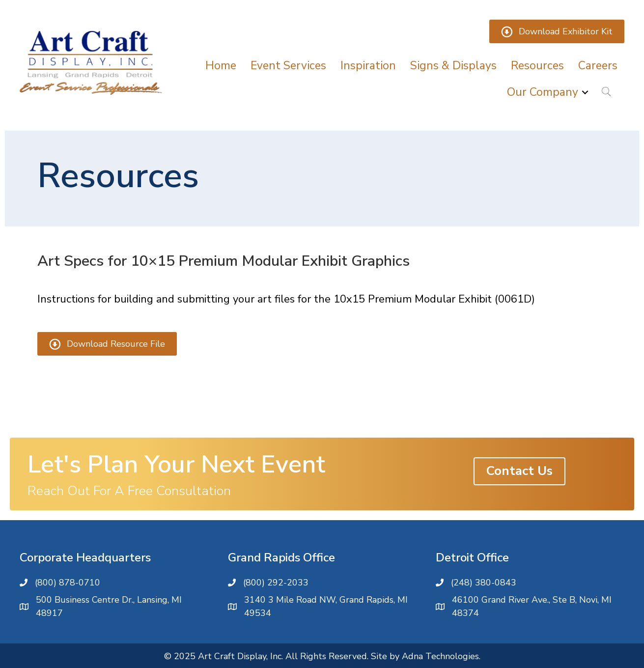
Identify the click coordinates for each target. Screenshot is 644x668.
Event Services (288, 66)
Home (221, 66)
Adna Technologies (440, 656)
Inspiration (368, 66)
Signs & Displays (453, 66)
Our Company (543, 92)
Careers (598, 66)
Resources (537, 66)
